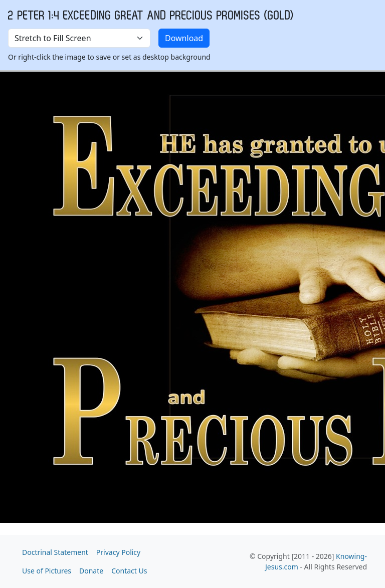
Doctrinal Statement (55, 552)
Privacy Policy (118, 552)
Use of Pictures (47, 571)
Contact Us (129, 571)
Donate (91, 571)
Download (184, 38)
